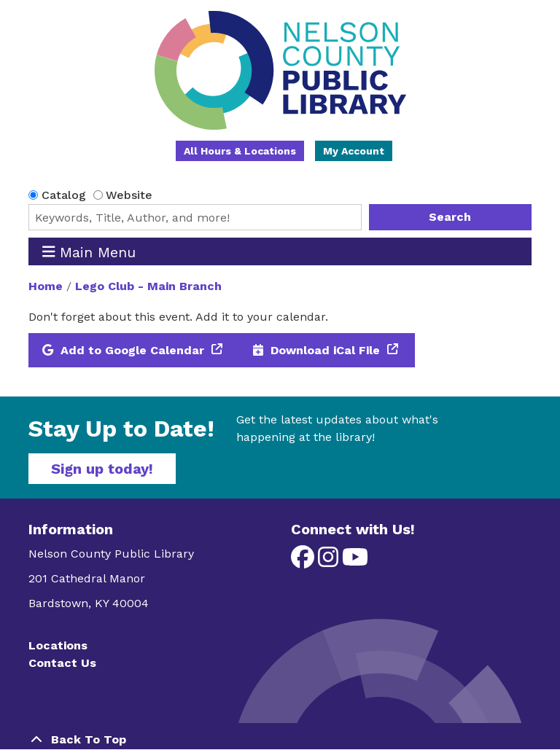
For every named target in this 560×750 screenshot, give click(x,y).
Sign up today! (102, 469)
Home (46, 286)
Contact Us (62, 663)
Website (129, 195)
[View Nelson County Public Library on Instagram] (330, 562)
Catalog (64, 195)
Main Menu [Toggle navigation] (89, 252)
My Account (354, 151)
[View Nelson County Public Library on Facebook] (304, 562)
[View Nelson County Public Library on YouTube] (355, 562)
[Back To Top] (280, 740)
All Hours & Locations (240, 151)
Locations (58, 645)
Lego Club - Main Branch (148, 286)
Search (450, 217)
